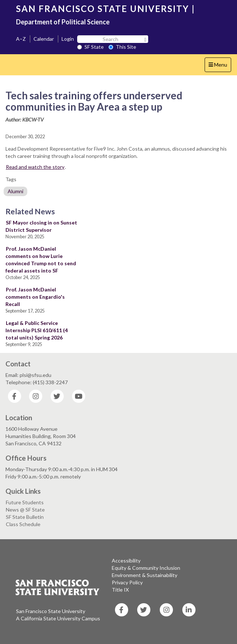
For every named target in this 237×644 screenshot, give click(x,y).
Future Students (25, 502)
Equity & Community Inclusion (146, 568)
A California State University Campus (58, 618)
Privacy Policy (127, 582)
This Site (122, 47)
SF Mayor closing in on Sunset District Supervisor (41, 226)
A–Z (21, 39)
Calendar (44, 39)
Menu (220, 66)
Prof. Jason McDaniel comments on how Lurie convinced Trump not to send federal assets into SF (41, 260)
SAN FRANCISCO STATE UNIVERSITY (102, 9)
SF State (90, 47)
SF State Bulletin (25, 517)
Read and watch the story (35, 167)
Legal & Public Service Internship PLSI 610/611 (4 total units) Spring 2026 (37, 330)
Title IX (120, 590)
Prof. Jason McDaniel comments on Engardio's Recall (35, 297)
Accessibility (126, 560)
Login (68, 39)
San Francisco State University (51, 611)
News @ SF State (25, 510)
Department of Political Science (63, 22)
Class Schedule (23, 524)
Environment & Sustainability (145, 575)
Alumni (15, 191)
